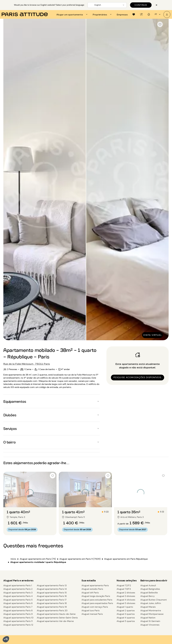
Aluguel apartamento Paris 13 (52, 585)
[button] (6, 639)
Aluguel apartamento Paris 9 (18, 614)
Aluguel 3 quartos (126, 614)
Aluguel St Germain (150, 621)
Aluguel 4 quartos (126, 618)
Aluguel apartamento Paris (95, 585)
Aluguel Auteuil (148, 585)
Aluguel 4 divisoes (126, 600)
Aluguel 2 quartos (126, 611)
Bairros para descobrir (154, 581)
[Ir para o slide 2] (30, 502)
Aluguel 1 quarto (125, 607)
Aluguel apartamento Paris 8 (18, 611)
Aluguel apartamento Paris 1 (18, 585)
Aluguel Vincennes (150, 625)
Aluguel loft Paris (90, 593)
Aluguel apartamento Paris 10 (18, 618)
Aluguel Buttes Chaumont (154, 600)
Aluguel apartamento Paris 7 (18, 607)
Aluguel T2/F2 (124, 585)
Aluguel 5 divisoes (126, 603)
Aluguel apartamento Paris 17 (52, 600)
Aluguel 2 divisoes (126, 593)
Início (13, 559)
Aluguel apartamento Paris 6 (18, 603)
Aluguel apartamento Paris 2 (18, 589)
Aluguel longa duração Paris (96, 596)
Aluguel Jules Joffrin (151, 603)
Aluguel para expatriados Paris (97, 603)
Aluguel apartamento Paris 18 (52, 603)
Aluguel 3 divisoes (126, 596)
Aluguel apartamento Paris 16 (52, 596)
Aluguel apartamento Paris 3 (18, 593)
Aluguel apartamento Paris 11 (18, 621)
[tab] (72, 14)
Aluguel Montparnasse (152, 614)
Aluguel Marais (148, 607)
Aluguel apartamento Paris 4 (18, 596)
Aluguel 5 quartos (126, 621)
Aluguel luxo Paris (91, 611)
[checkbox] (160, 24)
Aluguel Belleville (149, 593)
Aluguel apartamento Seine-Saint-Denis (57, 618)
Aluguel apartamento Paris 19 (52, 607)
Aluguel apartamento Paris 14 (52, 589)
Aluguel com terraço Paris (95, 607)
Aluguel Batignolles (150, 589)
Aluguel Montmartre (151, 611)
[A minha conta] (167, 14)
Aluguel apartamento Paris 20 (52, 611)
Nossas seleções (127, 581)
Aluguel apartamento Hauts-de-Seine (56, 614)
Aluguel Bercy (148, 596)
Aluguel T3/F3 (124, 589)
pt (158, 14)
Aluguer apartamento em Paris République (126, 559)
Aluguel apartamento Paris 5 (18, 600)
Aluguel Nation (148, 618)
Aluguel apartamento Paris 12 (18, 625)
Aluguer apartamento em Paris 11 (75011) (80, 559)
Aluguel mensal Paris (92, 614)
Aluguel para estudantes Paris (97, 600)
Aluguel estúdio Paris (92, 589)
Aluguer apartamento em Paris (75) (38, 559)
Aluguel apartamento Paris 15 (52, 593)
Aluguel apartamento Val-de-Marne (55, 621)
